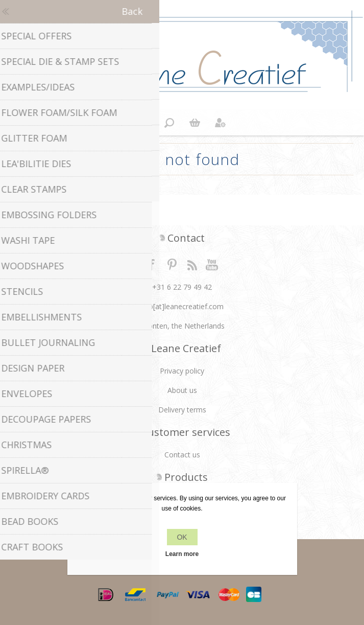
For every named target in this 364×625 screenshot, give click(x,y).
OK (182, 537)
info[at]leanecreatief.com (182, 306)
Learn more (182, 554)
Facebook (152, 264)
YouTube (212, 264)
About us (182, 390)
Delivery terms (182, 410)
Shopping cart (195, 123)
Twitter (172, 264)
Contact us (182, 455)
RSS (192, 264)
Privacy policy (182, 371)
